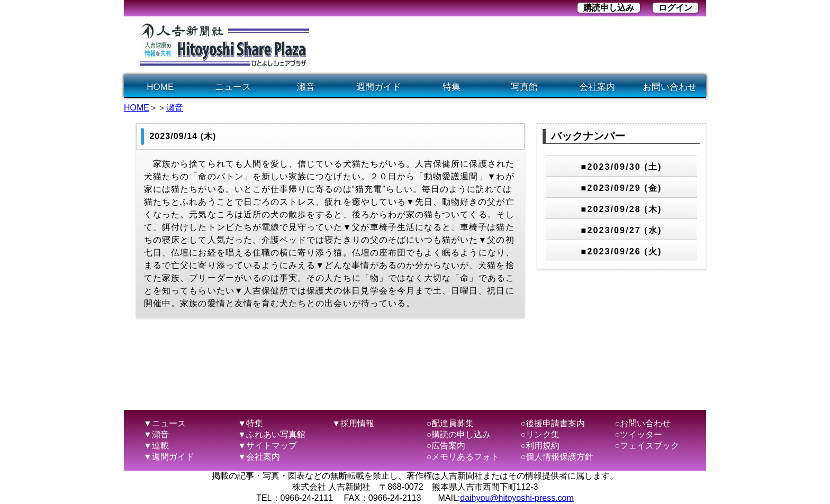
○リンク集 (540, 434)
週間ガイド (379, 87)
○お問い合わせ (643, 423)
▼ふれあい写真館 (272, 434)
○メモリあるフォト (463, 457)
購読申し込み (609, 8)
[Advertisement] (512, 45)
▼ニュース (165, 423)
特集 (452, 87)
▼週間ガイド (169, 457)
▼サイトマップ (267, 446)
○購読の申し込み (458, 434)
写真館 (524, 87)
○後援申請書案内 (553, 423)
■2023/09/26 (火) (622, 251)
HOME (160, 87)
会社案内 (597, 87)
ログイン (675, 8)
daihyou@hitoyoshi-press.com (517, 498)
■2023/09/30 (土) (622, 167)
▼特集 (250, 423)
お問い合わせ (670, 87)
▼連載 (156, 446)
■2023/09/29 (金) (622, 188)
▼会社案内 (259, 457)
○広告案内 (446, 446)
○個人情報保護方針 (557, 457)
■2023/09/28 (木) (622, 209)
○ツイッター (639, 434)
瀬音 (306, 87)
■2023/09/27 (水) (622, 230)
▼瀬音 (156, 434)
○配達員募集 (450, 423)
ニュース (233, 87)
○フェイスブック (647, 446)
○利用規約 (540, 446)
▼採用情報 (353, 423)
